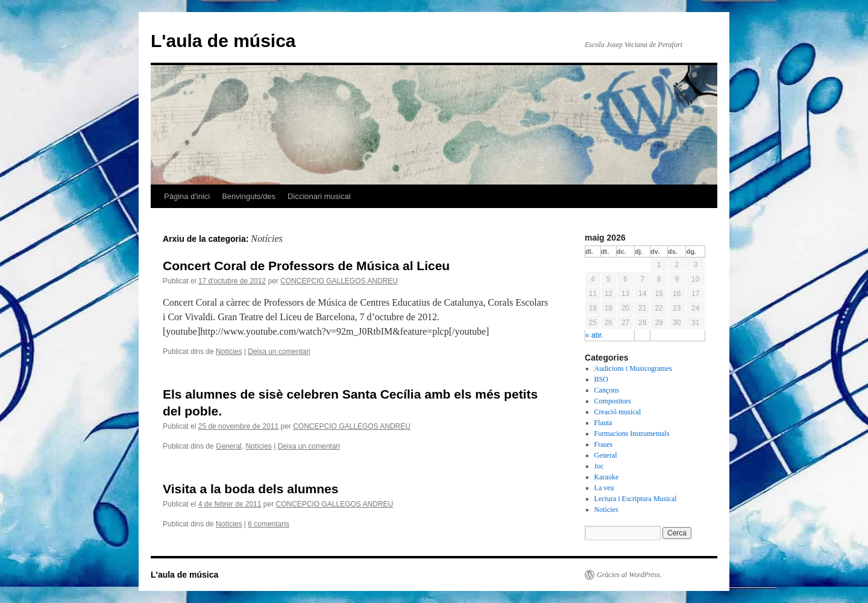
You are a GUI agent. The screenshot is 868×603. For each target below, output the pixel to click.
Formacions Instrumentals (632, 434)
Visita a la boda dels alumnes (250, 489)
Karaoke (607, 477)
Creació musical (618, 412)
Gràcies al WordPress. (629, 575)
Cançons (607, 390)
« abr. (594, 335)
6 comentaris (269, 524)
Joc (599, 466)
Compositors (613, 401)
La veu (604, 488)
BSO (601, 379)
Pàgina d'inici (187, 196)
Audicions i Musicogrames (633, 368)
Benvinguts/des (249, 196)
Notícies (229, 352)
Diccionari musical (319, 196)
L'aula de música (223, 41)
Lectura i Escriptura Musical (636, 499)
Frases (604, 444)
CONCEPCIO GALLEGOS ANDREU (339, 281)
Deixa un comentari (279, 352)
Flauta (603, 423)
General (229, 446)
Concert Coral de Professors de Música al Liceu (306, 266)
